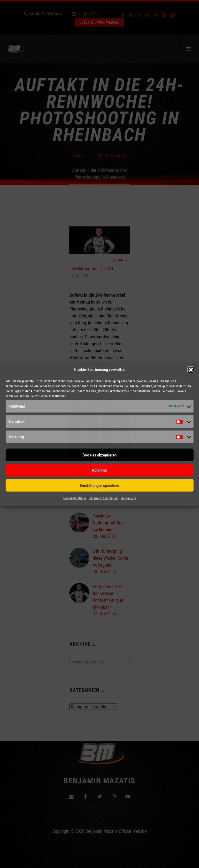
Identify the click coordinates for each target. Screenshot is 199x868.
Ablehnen (99, 470)
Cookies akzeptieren (99, 455)
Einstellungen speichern (99, 485)
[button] (191, 370)
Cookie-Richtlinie (59, 386)
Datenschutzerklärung (104, 498)
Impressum (129, 498)
